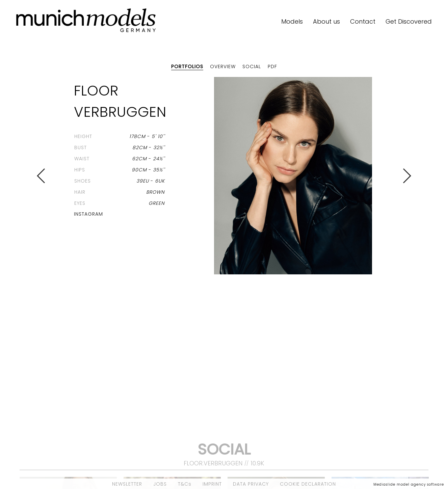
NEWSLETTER (127, 484)
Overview (223, 66)
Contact (363, 21)
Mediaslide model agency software (409, 484)
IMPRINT (212, 484)
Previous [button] (41, 176)
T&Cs (185, 484)
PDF (272, 66)
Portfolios (187, 66)
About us (326, 21)
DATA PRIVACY (251, 484)
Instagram (88, 214)
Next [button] (407, 176)
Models (292, 21)
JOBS (160, 484)
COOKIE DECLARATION (308, 484)
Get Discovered (409, 21)
